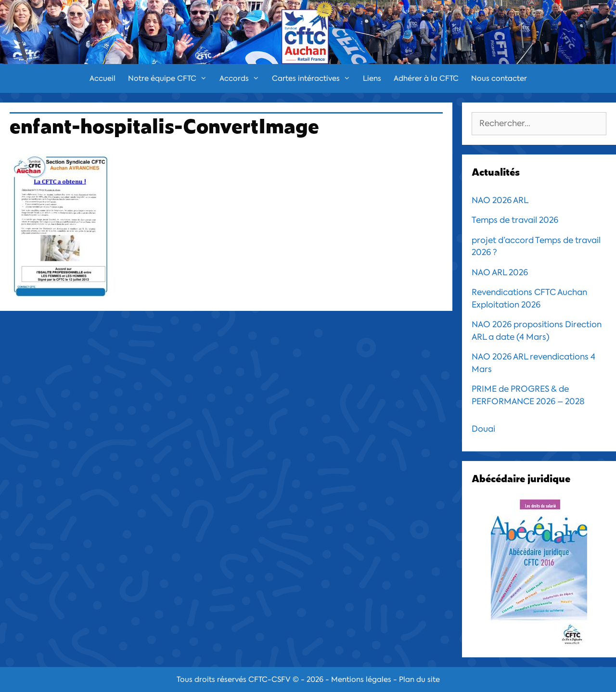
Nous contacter (499, 78)
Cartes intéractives (314, 78)
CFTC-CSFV (269, 679)
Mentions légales (361, 679)
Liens (372, 78)
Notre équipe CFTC (171, 78)
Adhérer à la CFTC (426, 78)
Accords (243, 78)
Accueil (103, 78)
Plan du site (419, 679)
